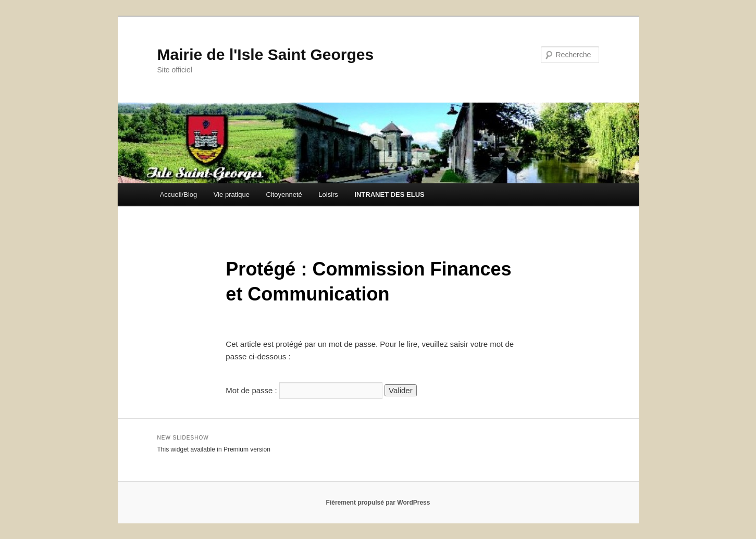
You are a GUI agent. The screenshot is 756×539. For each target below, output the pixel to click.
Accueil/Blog (179, 195)
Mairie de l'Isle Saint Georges (266, 54)
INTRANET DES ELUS (389, 195)
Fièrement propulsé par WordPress (378, 503)
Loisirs (328, 195)
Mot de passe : (304, 390)
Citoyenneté (284, 195)
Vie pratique (232, 195)
